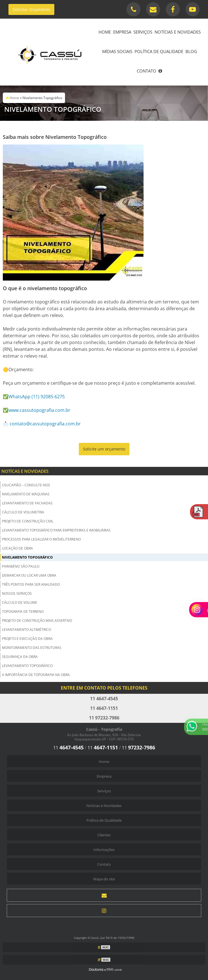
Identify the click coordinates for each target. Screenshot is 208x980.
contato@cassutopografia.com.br (45, 424)
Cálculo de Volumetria (23, 512)
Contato (147, 71)
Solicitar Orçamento (31, 9)
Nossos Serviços (17, 593)
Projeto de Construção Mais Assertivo (37, 621)
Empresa (122, 32)
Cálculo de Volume (20, 602)
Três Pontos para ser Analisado (31, 584)
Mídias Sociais (117, 51)
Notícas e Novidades (25, 471)
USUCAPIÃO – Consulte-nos (26, 485)
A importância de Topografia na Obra (36, 675)
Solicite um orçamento (104, 449)
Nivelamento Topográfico (27, 557)
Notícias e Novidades (178, 32)
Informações (104, 850)
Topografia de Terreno (23, 612)
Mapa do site (104, 879)
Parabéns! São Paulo (21, 566)
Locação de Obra (17, 548)
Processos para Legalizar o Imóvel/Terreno (41, 539)
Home (105, 32)
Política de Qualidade (159, 51)
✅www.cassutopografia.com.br (37, 410)
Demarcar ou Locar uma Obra (29, 575)
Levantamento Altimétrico (26, 630)
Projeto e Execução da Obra (27, 639)
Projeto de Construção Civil (28, 521)
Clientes (104, 835)
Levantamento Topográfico (27, 666)
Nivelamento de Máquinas (26, 494)
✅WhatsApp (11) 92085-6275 (34, 397)
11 (68, 748)
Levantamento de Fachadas (27, 503)
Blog (191, 51)
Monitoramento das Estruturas (32, 648)
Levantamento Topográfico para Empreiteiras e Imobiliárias (56, 530)
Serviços (143, 32)
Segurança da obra (20, 657)
